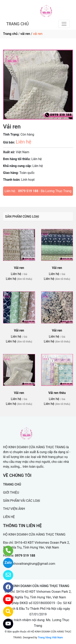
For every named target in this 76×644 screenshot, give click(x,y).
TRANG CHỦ (17, 24)
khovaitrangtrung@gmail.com (34, 564)
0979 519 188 (28, 191)
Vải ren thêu (57, 393)
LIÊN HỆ (9, 517)
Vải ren (19, 268)
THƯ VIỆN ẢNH (14, 509)
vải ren (25, 34)
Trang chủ (10, 34)
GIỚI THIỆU (11, 493)
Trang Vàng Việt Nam (50, 637)
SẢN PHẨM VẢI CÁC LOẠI (22, 501)
